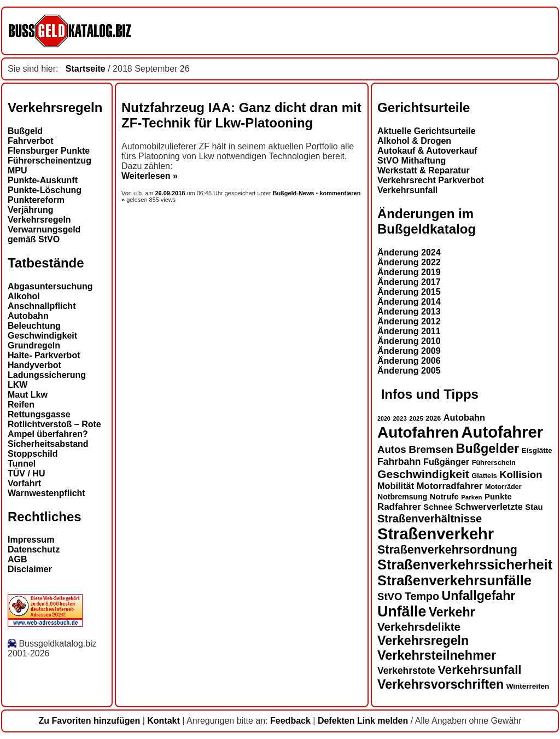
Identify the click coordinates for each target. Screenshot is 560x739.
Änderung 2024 (409, 252)
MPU (17, 170)
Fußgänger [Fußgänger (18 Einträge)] (446, 462)
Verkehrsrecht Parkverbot (431, 180)
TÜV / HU (26, 473)
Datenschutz (34, 549)
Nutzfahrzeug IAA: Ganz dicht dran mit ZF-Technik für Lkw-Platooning (241, 115)
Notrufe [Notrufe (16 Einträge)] (444, 497)
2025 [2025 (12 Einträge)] (416, 418)
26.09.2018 (171, 193)
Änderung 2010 (409, 341)
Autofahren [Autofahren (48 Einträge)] (418, 432)
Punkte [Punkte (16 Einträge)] (498, 497)
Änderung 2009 (409, 351)
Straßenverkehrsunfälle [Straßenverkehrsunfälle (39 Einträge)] (454, 580)
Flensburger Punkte (49, 151)
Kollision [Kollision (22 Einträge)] (521, 475)
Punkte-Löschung (45, 190)
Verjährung (31, 210)
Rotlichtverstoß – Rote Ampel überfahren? (54, 429)
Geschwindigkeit (42, 336)
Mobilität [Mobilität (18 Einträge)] (396, 486)
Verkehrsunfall (407, 190)
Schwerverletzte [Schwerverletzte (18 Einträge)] (489, 507)
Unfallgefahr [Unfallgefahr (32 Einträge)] (478, 596)
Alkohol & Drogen (414, 141)
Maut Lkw (28, 395)
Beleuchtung (34, 326)
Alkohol (24, 296)
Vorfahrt (24, 483)
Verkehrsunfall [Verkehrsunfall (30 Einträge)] (479, 670)
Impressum (31, 540)
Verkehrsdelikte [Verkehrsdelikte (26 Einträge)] (419, 627)
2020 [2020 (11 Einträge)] (384, 418)
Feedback (290, 721)
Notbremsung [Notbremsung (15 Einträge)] (402, 497)
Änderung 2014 (409, 302)
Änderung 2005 (409, 371)
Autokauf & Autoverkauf (427, 151)
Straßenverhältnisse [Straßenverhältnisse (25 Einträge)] (430, 519)
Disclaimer (30, 569)
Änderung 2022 (409, 262)
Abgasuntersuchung (50, 286)
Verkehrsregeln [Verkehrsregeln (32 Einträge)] (423, 641)
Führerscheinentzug (49, 161)
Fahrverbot (31, 141)
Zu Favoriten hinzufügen (89, 721)
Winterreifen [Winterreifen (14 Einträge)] (528, 686)
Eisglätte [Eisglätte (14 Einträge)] (537, 450)
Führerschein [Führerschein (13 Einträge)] (494, 463)
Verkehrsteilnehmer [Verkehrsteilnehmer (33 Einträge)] (437, 655)
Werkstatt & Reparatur (424, 170)
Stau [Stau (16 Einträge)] (534, 507)
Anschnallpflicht (42, 306)
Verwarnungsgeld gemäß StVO (44, 234)
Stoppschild (33, 454)
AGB (17, 559)
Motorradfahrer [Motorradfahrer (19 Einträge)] (450, 486)
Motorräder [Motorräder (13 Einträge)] (503, 487)
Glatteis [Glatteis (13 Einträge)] (484, 476)
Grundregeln (34, 345)
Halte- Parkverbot (44, 355)
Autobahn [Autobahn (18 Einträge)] (464, 417)
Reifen (21, 405)
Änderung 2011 (409, 331)
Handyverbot (34, 365)
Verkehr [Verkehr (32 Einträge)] (452, 612)
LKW (17, 385)
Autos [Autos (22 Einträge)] (392, 449)
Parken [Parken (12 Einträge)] (471, 497)
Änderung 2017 (409, 282)
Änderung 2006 (409, 361)
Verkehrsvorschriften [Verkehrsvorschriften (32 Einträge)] (441, 684)
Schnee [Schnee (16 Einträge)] (438, 507)
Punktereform (36, 200)
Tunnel (22, 464)
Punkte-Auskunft (43, 180)
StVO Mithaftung (412, 161)
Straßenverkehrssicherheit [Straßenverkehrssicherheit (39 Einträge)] (465, 565)
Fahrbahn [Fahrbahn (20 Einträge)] (399, 462)
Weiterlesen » (150, 176)
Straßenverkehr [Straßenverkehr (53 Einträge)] (436, 534)
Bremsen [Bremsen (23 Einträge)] (431, 449)
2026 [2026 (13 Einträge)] (433, 418)
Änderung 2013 (409, 312)
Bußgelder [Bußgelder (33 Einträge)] (488, 449)
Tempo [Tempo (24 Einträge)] (422, 596)
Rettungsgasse (39, 414)
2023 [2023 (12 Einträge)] (400, 418)
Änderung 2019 (409, 272)
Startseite (86, 69)
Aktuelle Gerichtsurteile (427, 131)
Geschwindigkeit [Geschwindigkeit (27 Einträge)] (423, 474)
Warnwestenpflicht (46, 493)
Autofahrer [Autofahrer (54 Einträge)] (502, 432)
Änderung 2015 (409, 292)
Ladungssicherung (47, 375)
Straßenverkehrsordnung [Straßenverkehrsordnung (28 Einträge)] (447, 550)
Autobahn (28, 316)
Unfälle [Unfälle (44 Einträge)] (402, 612)
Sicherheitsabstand (48, 444)
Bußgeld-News (293, 193)
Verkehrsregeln (39, 220)
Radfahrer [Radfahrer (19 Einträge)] (399, 507)
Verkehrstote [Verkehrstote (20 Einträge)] (406, 671)
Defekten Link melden (363, 721)
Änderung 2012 (409, 321)
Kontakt (164, 721)
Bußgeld (25, 131)
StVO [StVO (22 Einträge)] (390, 597)
